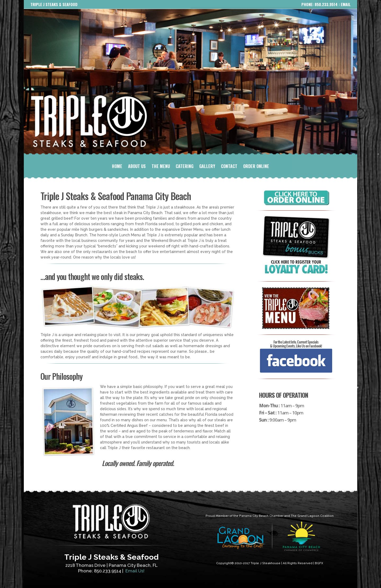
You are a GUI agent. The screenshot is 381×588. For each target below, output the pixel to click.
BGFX (319, 563)
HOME (117, 167)
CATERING (185, 167)
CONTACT (229, 167)
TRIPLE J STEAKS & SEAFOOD (54, 4)
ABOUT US (137, 167)
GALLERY (207, 167)
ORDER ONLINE (256, 167)
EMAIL (346, 4)
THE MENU (161, 167)
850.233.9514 (326, 4)
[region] (190, 82)
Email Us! (135, 571)
